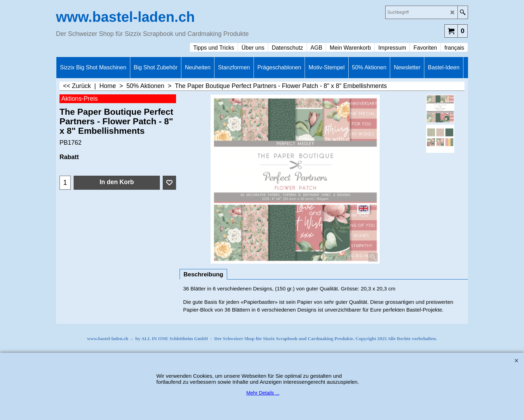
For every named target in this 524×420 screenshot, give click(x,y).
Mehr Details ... (263, 393)
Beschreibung (203, 274)
